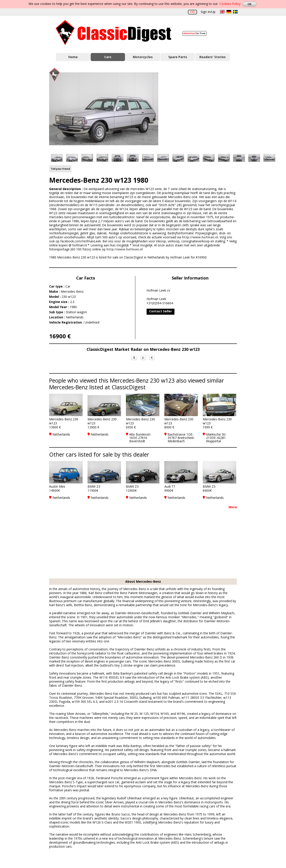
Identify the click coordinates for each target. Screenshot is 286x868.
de (229, 12)
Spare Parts (178, 57)
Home (73, 57)
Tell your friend (60, 169)
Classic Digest (114, 33)
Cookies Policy (230, 4)
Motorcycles (143, 57)
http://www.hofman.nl (200, 237)
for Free (194, 33)
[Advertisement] (202, 108)
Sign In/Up (208, 12)
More (233, 507)
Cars (108, 57)
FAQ (192, 12)
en (222, 12)
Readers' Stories (213, 57)
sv (235, 12)
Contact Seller (161, 311)
